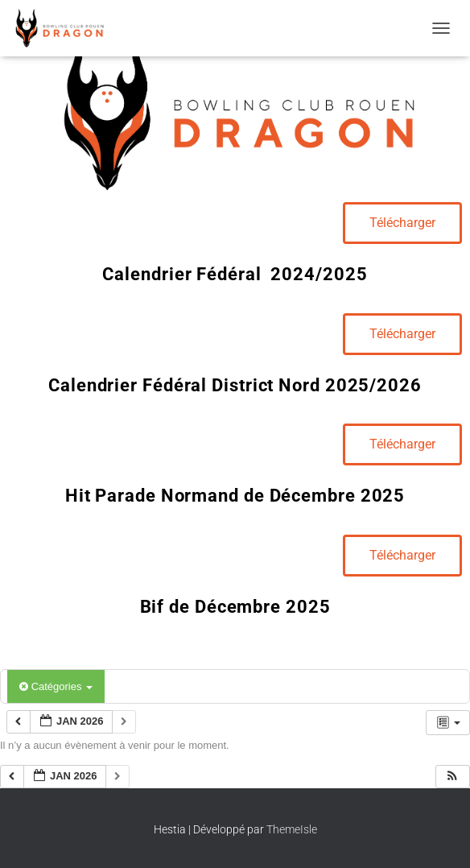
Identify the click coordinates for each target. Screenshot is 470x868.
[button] (452, 777)
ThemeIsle (292, 829)
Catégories (56, 686)
